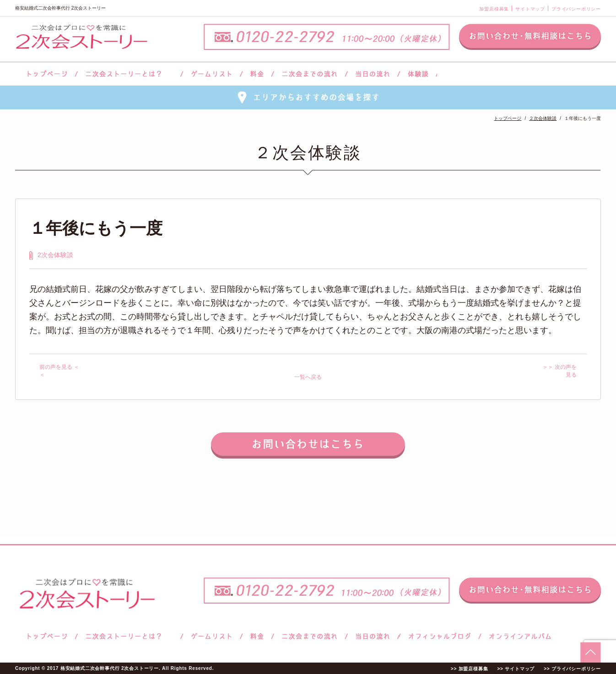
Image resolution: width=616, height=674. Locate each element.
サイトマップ (530, 9)
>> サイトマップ (516, 669)
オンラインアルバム (518, 636)
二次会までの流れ (310, 74)
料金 (257, 74)
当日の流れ (373, 74)
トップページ (46, 74)
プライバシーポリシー (576, 9)
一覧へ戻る (308, 377)
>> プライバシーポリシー (572, 669)
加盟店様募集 (494, 9)
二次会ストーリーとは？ (129, 74)
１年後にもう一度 (96, 228)
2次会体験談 (55, 255)
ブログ (440, 636)
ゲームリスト (211, 74)
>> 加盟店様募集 (470, 669)
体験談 (418, 74)
